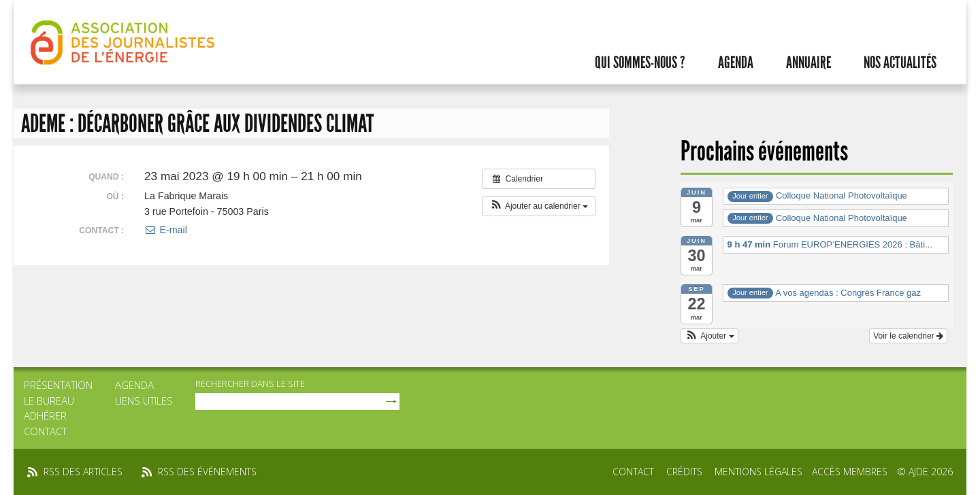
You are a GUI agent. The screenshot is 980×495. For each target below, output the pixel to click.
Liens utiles (144, 400)
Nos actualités (900, 63)
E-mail (166, 230)
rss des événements (207, 472)
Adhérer (45, 415)
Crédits (684, 472)
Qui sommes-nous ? (640, 63)
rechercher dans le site (250, 383)
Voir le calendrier (908, 336)
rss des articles (83, 472)
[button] (539, 206)
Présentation (58, 385)
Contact (45, 431)
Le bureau (49, 400)
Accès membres (850, 472)
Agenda (736, 63)
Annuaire (808, 63)
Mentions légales (758, 472)
